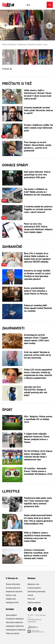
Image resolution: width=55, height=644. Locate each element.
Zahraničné (12, 247)
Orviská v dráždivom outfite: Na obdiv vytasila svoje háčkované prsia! (38, 128)
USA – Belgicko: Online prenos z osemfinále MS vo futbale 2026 (38, 419)
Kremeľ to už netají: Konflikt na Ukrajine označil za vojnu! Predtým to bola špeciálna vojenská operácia (37, 275)
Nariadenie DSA (12, 602)
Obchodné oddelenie (14, 622)
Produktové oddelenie (15, 619)
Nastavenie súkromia (14, 592)
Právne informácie (13, 584)
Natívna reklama (34, 602)
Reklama (31, 578)
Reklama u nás (33, 584)
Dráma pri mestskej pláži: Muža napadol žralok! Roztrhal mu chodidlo (38, 308)
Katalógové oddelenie (15, 626)
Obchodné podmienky (36, 592)
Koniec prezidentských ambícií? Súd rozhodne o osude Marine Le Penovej (36, 291)
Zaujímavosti (13, 328)
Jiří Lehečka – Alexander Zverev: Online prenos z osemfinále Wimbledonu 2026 (38, 471)
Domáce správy (15, 165)
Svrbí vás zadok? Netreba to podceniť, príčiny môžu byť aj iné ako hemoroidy (37, 355)
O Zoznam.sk (12, 578)
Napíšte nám (11, 599)
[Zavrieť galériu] (50, 5)
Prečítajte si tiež (17, 84)
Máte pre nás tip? (13, 633)
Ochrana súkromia (13, 588)
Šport (7, 410)
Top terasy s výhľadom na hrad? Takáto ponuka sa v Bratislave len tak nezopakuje (38, 192)
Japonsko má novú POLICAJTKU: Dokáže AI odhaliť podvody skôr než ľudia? (35, 391)
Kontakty (10, 609)
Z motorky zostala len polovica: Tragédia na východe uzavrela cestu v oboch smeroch (38, 209)
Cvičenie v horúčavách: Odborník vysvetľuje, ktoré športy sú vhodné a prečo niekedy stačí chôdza (36, 554)
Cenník (30, 595)
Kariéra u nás (11, 595)
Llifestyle (11, 491)
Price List (31, 599)
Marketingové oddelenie (16, 630)
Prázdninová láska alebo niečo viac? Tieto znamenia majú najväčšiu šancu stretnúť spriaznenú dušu (38, 502)
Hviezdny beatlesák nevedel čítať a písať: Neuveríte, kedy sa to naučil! (38, 110)
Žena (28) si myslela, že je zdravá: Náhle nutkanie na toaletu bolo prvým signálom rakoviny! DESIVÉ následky (37, 258)
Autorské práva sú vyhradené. (35, 621)
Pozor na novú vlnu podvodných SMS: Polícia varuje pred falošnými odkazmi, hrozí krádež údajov (38, 228)
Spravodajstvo (11, 615)
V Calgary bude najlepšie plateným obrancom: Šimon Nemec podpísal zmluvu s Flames (37, 438)
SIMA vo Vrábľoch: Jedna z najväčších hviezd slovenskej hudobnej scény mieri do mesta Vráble (37, 537)
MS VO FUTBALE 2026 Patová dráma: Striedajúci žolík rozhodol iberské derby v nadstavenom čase (38, 455)
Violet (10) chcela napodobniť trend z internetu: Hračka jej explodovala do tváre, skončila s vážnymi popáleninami (38, 374)
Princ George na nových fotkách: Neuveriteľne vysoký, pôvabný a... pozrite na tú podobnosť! (38, 146)
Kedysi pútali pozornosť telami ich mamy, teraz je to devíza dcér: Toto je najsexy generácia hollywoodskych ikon (38, 519)
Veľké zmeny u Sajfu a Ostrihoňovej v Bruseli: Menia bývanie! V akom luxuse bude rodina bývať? (38, 94)
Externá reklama (34, 588)
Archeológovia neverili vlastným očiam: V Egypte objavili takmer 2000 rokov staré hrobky (37, 339)
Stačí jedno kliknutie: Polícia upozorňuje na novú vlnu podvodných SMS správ (37, 175)
